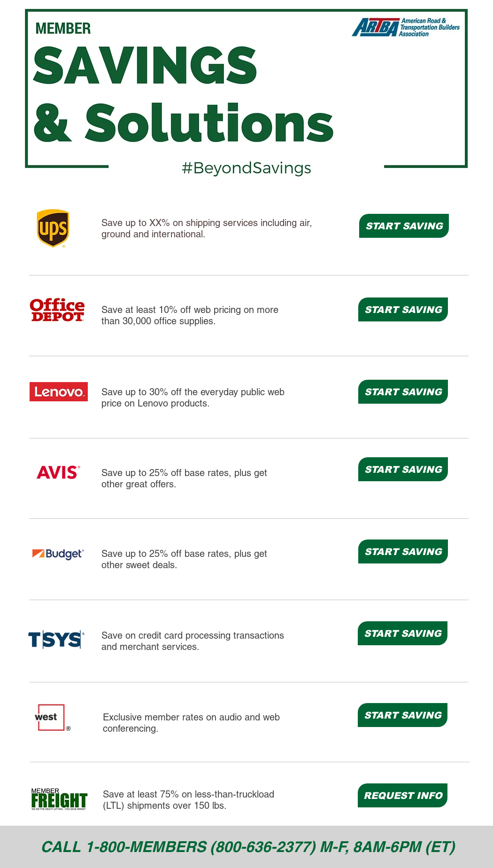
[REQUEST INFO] (403, 795)
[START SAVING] (404, 226)
